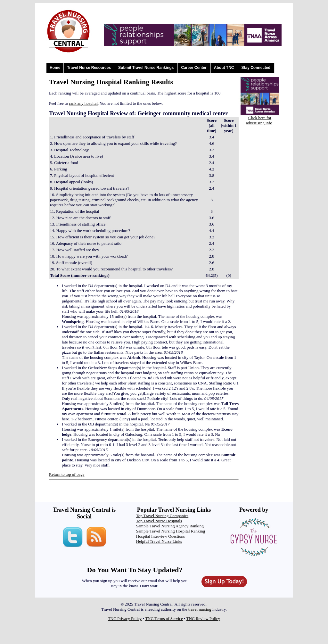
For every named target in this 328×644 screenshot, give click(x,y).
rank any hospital (83, 103)
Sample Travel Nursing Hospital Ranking (171, 531)
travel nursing (200, 609)
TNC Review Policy (203, 619)
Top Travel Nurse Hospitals (159, 521)
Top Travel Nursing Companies (162, 516)
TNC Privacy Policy (125, 619)
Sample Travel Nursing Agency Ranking (170, 526)
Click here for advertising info (259, 120)
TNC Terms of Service (164, 619)
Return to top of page (67, 474)
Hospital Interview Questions (160, 536)
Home (55, 68)
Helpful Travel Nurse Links (159, 541)
